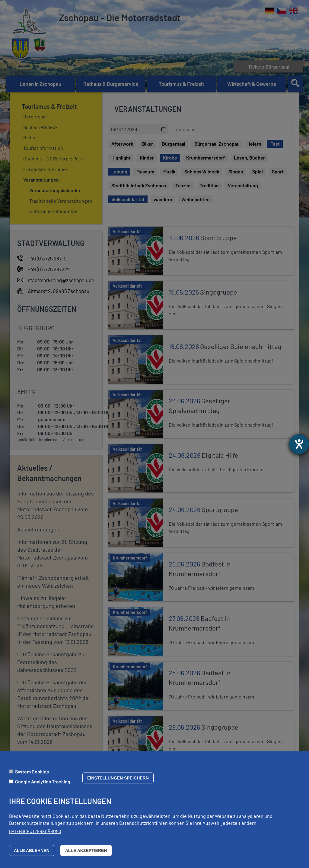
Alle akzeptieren (86, 850)
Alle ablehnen (32, 850)
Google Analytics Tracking (43, 781)
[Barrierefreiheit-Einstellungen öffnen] (299, 444)
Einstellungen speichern (118, 778)
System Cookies (32, 771)
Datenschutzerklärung (35, 831)
